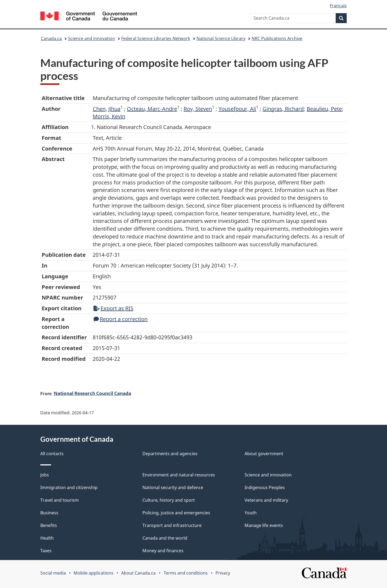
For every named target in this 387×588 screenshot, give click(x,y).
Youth (251, 513)
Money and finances (163, 551)
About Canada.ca (138, 573)
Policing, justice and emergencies (176, 513)
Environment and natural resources (179, 475)
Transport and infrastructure (172, 525)
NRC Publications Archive (277, 38)
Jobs (45, 475)
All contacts (52, 454)
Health (47, 538)
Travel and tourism (60, 500)
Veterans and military (266, 500)
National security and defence (173, 487)
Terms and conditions (186, 573)
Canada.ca (51, 38)
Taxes (46, 551)
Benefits (49, 525)
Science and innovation (92, 38)
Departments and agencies (170, 454)
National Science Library (221, 38)
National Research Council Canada (92, 393)
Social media (53, 573)
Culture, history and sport (169, 500)
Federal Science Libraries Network (156, 38)
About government (264, 454)
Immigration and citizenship (69, 487)
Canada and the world (165, 538)
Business (49, 513)
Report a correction (121, 319)
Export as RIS (113, 308)
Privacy (223, 573)
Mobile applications (94, 573)
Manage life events (264, 525)
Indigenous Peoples (265, 487)
